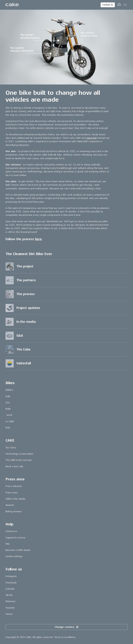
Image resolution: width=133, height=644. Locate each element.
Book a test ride (14, 466)
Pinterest (10, 601)
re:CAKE (10, 421)
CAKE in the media (15, 499)
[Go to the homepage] (12, 5)
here (38, 239)
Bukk (8, 409)
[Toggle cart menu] (119, 5)
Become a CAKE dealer (18, 550)
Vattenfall (91, 138)
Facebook (11, 583)
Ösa (8, 403)
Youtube (10, 608)
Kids (8, 428)
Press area (12, 493)
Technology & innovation (19, 454)
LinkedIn (10, 589)
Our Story (11, 448)
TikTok (9, 595)
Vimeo (9, 614)
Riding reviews (14, 511)
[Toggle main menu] (125, 5)
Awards (10, 505)
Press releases (14, 486)
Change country (67, 627)
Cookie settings (14, 556)
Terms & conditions (65, 637)
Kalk (8, 396)
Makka (9, 390)
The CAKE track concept (19, 460)
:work (9, 415)
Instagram (11, 576)
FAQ (8, 544)
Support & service (15, 538)
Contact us (108, 5)
